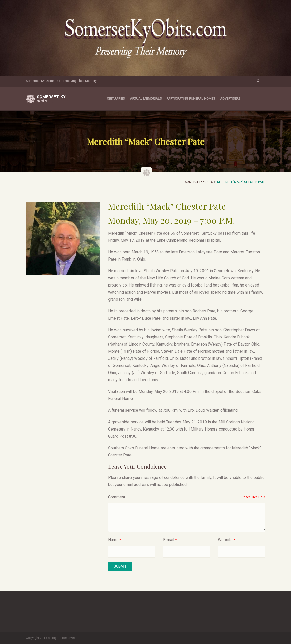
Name (113, 540)
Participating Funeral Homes (191, 99)
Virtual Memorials (146, 99)
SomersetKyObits (199, 182)
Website (225, 540)
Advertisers (230, 99)
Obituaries (116, 99)
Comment (117, 497)
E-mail (169, 540)
